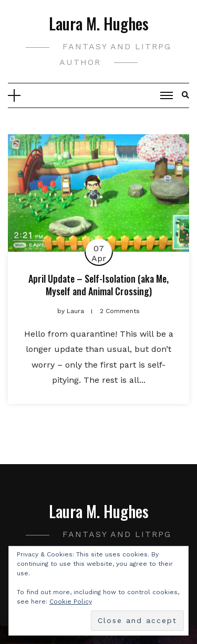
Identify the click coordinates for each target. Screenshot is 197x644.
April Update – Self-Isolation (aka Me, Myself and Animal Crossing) (98, 285)
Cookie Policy (71, 602)
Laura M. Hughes (99, 23)
